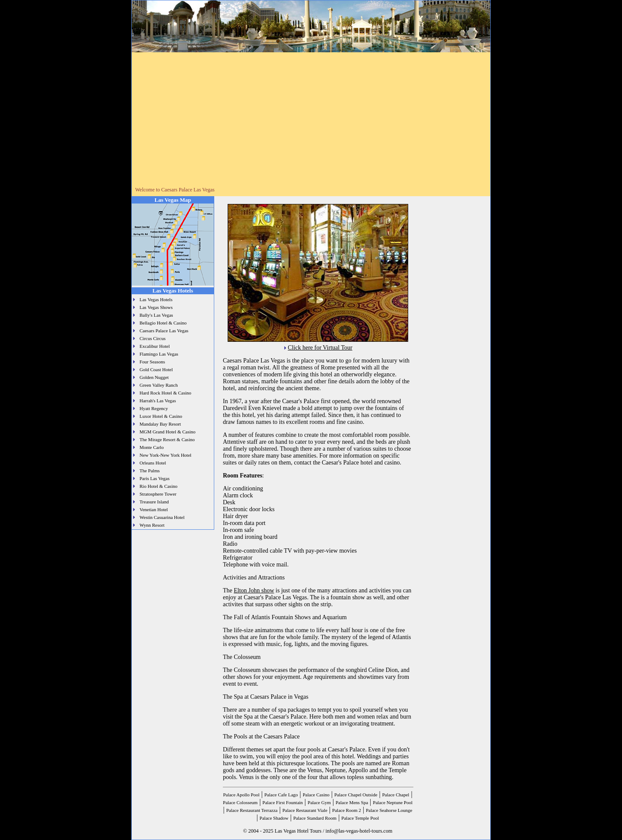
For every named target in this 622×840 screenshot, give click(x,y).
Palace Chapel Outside (356, 795)
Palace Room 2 (347, 810)
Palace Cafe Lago (281, 795)
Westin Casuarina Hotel (162, 517)
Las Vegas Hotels (156, 299)
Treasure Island (154, 502)
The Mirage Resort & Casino (167, 439)
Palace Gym (319, 802)
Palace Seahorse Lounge (389, 810)
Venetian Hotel (154, 509)
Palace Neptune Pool (393, 802)
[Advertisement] (311, 122)
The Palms (150, 471)
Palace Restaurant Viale (305, 810)
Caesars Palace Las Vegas (164, 331)
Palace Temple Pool (360, 818)
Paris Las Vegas (154, 478)
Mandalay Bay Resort (160, 424)
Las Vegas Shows (156, 307)
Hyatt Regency (154, 408)
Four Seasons (152, 362)
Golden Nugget (154, 377)
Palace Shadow (274, 818)
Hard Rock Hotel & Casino (165, 393)
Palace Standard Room (315, 818)
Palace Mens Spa (352, 802)
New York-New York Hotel (165, 455)
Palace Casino (316, 795)
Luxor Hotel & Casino (161, 416)
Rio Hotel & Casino (159, 486)
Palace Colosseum (240, 802)
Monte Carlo (152, 447)
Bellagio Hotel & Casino (163, 323)
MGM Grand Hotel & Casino (168, 432)
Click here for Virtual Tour (320, 348)
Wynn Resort (152, 525)
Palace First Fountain (283, 802)
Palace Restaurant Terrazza (252, 810)
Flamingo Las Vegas (159, 354)
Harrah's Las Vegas (158, 401)
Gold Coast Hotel (156, 369)
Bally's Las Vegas (156, 315)
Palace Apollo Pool (241, 795)
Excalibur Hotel (155, 346)
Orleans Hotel (153, 463)
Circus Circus (152, 338)
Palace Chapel (396, 795)
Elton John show (254, 590)
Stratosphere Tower (158, 494)
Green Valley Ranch (159, 385)
